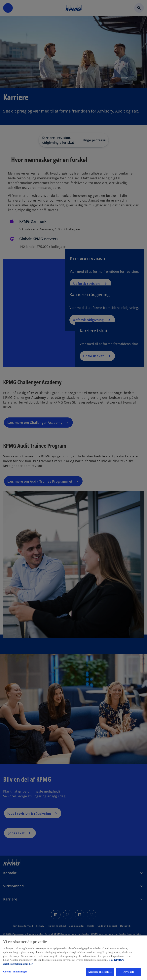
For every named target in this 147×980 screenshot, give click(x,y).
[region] (73, 958)
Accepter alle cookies (100, 972)
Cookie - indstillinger (15, 972)
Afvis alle (129, 972)
